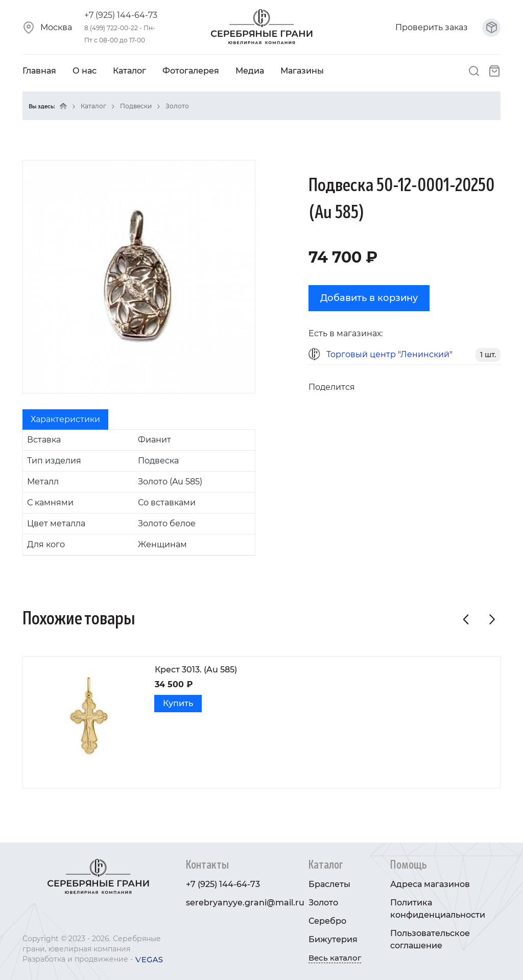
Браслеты (329, 884)
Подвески (136, 106)
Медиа (250, 71)
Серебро (327, 921)
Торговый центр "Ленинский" (389, 354)
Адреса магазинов (430, 884)
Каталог (129, 71)
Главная (39, 71)
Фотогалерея (191, 71)
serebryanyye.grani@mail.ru (245, 903)
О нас (85, 71)
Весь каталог (335, 958)
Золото (177, 106)
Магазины (302, 71)
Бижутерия (333, 939)
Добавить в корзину (369, 298)
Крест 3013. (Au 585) (196, 670)
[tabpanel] (139, 493)
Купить (178, 703)
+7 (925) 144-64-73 (121, 15)
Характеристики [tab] (65, 419)
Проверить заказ (448, 27)
